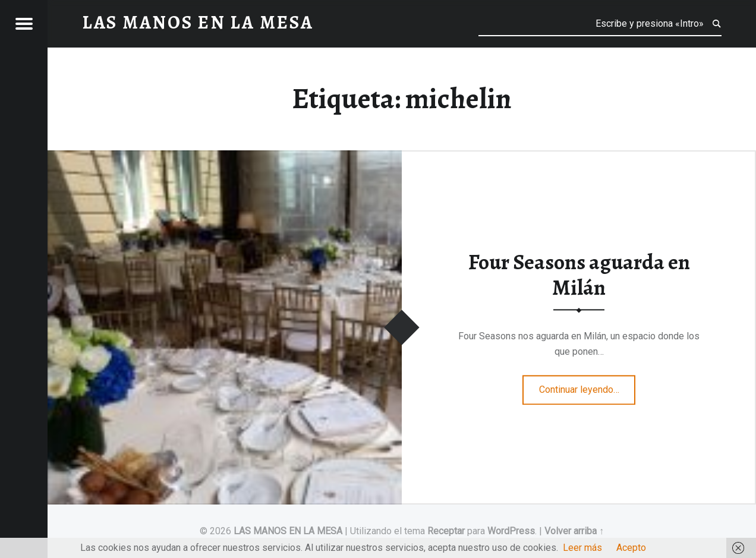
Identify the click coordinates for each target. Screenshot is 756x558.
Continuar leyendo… (588, 386)
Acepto (631, 548)
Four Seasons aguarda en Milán (579, 275)
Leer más (582, 548)
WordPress (511, 531)
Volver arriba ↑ (574, 531)
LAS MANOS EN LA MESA (288, 531)
